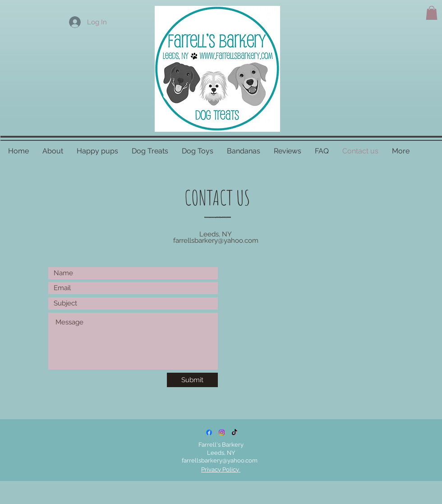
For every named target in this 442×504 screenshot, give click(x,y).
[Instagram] (222, 432)
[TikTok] (234, 432)
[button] (432, 13)
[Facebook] (209, 432)
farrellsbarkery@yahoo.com (216, 240)
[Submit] (192, 380)
